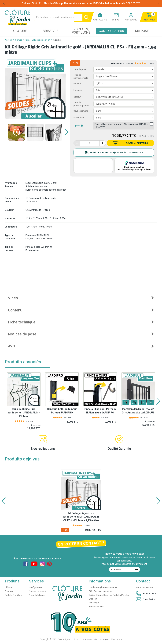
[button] (67, 132)
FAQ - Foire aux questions (101, 591)
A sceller (57, 40)
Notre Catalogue (37, 595)
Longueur (78, 90)
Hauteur (77, 83)
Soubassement (81, 111)
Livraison (93, 599)
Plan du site (117, 639)
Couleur (77, 97)
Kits (27, 40)
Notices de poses (37, 591)
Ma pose (142, 31)
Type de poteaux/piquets (81, 104)
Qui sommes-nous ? (145, 587)
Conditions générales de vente (103, 587)
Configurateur (111, 31)
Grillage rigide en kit (41, 40)
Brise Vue (51, 31)
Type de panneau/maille (81, 76)
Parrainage (94, 603)
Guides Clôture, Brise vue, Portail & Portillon (109, 595)
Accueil (8, 40)
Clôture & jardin (65, 639)
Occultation (79, 118)
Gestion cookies (96, 607)
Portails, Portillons (81, 31)
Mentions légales (102, 639)
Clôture (20, 31)
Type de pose (80, 69)
